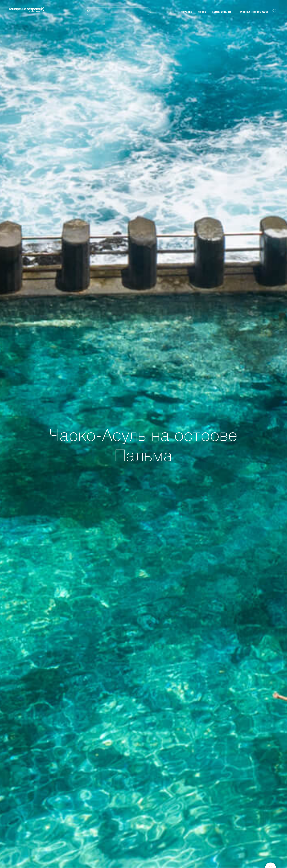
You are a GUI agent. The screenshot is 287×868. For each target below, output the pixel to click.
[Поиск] (118, 11)
